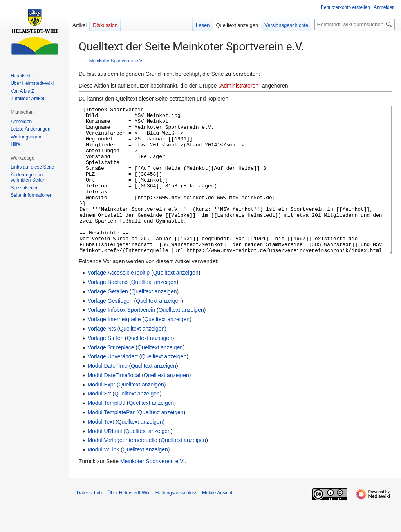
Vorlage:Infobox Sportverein (121, 339)
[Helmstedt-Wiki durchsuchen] (355, 24)
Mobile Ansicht (217, 522)
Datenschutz (90, 522)
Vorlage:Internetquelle (114, 349)
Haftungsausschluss (176, 522)
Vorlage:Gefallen (108, 321)
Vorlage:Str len (105, 367)
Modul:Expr (101, 414)
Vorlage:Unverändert (112, 386)
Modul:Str (99, 423)
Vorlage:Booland (107, 311)
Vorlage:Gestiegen (110, 330)
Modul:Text (101, 451)
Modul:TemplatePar (111, 442)
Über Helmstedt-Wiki (129, 522)
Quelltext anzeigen (176, 302)
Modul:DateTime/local (114, 404)
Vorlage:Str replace (111, 377)
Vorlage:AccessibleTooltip (118, 302)
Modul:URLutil (105, 460)
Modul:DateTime (107, 395)
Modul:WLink (103, 479)
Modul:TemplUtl (106, 432)
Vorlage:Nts (101, 358)
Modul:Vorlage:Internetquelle (122, 469)
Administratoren (239, 86)
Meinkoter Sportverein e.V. (116, 60)
